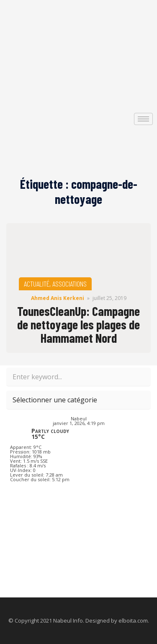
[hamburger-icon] (143, 119)
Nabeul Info (68, 621)
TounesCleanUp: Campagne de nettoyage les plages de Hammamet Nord (78, 324)
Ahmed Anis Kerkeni (58, 298)
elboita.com (133, 621)
